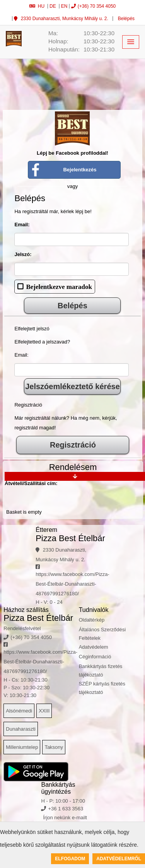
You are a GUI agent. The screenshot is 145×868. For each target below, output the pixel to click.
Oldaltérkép (92, 620)
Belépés (125, 19)
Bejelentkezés (80, 170)
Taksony (54, 747)
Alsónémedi (19, 711)
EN (64, 6)
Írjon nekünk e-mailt (65, 818)
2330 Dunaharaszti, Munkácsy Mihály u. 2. (61, 19)
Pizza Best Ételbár (70, 538)
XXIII (44, 711)
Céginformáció (95, 657)
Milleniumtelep (22, 747)
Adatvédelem (94, 647)
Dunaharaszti (21, 729)
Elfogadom (70, 859)
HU (37, 6)
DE (53, 6)
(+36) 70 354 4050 (93, 6)
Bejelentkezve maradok (59, 286)
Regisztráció (73, 445)
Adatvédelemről (119, 859)
